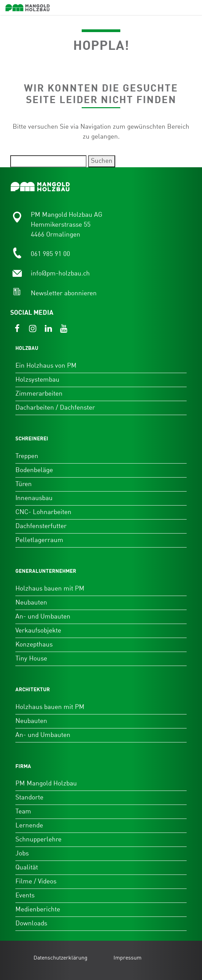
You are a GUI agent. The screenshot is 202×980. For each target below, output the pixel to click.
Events (25, 896)
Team (23, 812)
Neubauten (31, 603)
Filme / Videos (36, 882)
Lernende (29, 826)
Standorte (29, 798)
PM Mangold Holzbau (46, 784)
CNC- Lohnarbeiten (43, 512)
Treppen (27, 456)
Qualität (27, 868)
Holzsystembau (37, 380)
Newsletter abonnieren (64, 293)
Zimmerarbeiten (39, 394)
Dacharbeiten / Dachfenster (55, 408)
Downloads (31, 924)
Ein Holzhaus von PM (46, 366)
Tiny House (31, 659)
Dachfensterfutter (41, 526)
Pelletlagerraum (39, 540)
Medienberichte (38, 910)
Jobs (22, 854)
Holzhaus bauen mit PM (50, 589)
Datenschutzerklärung (60, 958)
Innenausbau (34, 498)
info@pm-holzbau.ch (60, 274)
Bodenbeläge (34, 470)
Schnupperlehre (38, 840)
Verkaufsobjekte (38, 631)
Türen (24, 484)
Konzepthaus (34, 645)
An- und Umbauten (43, 617)
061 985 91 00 (50, 254)
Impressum (127, 958)
